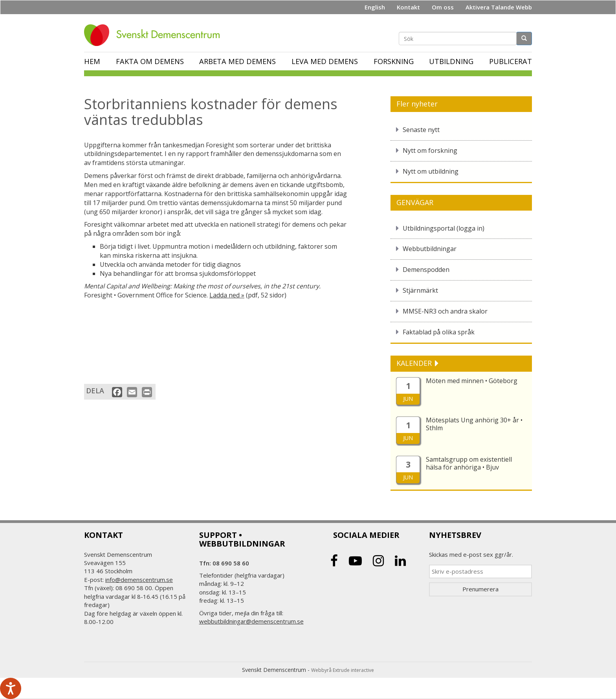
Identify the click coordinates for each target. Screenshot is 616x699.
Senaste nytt (421, 130)
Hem (92, 61)
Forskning (394, 61)
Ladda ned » (227, 295)
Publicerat (511, 61)
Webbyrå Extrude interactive (343, 670)
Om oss (443, 7)
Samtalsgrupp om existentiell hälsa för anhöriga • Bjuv (469, 463)
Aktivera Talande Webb (499, 7)
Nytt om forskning (430, 150)
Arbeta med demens (237, 61)
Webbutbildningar (430, 249)
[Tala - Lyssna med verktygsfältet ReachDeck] (11, 688)
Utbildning (451, 61)
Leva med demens (325, 61)
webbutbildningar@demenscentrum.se (251, 621)
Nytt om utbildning (431, 171)
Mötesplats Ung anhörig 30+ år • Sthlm (474, 424)
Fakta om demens (150, 61)
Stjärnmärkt (420, 290)
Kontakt (408, 7)
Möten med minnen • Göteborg (472, 381)
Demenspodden (426, 270)
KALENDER (415, 363)
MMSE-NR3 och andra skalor (445, 311)
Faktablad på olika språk (439, 332)
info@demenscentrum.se (139, 580)
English (375, 7)
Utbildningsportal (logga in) (444, 228)
